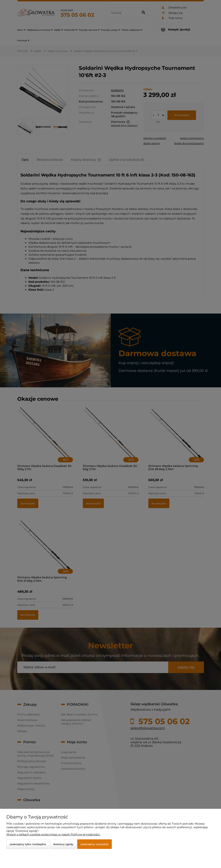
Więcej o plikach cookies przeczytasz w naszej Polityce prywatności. (53, 834)
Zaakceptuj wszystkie (95, 844)
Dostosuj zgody (63, 844)
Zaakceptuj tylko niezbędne (28, 844)
